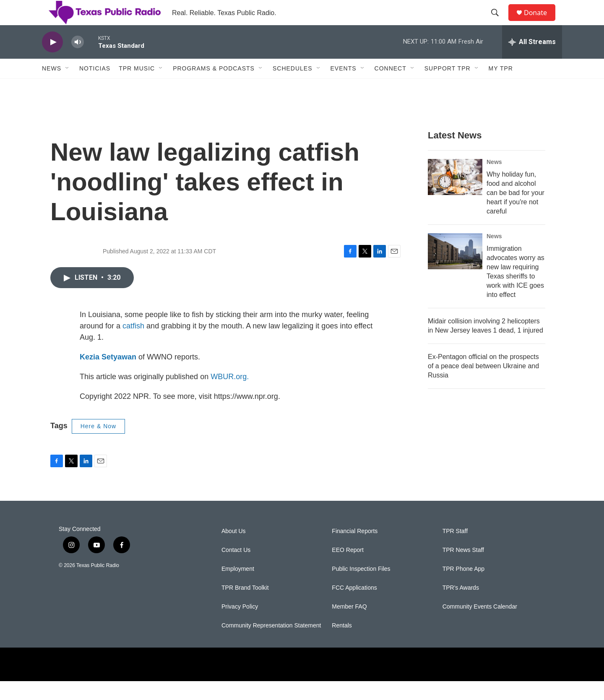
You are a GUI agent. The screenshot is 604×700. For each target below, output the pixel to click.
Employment (238, 588)
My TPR (501, 87)
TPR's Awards (461, 607)
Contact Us (236, 569)
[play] (52, 61)
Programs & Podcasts (214, 87)
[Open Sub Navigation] (68, 87)
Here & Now (98, 445)
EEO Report (348, 569)
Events (344, 87)
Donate (541, 22)
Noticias (95, 87)
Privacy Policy (240, 626)
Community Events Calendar (480, 626)
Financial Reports (355, 550)
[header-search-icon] (499, 22)
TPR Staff (455, 550)
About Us (234, 550)
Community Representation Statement (271, 644)
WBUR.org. (230, 396)
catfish (133, 345)
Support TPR (448, 87)
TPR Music (137, 87)
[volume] (78, 61)
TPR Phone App (463, 588)
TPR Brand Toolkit (245, 607)
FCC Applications (354, 607)
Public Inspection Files (361, 588)
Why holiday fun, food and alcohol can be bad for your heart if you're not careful (515, 212)
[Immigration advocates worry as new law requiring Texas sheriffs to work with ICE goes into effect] (455, 270)
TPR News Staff (463, 569)
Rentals (342, 644)
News (52, 87)
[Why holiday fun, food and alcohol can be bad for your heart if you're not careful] (455, 196)
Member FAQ (349, 626)
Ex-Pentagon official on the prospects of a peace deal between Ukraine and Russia (483, 385)
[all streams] (532, 61)
